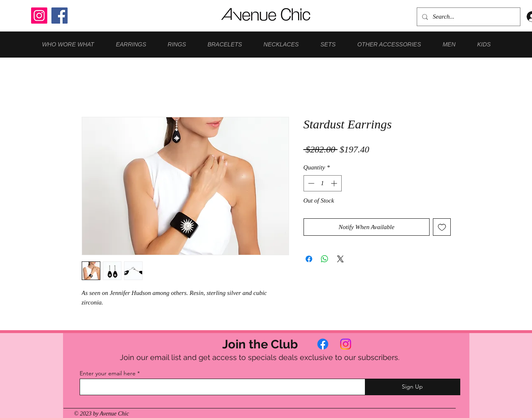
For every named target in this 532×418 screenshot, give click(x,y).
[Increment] (335, 183)
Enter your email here (108, 373)
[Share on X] (340, 259)
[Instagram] (39, 16)
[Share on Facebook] (309, 259)
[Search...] (468, 17)
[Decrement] (310, 183)
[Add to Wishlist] (442, 227)
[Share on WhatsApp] (325, 259)
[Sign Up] (413, 387)
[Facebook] (60, 16)
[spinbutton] (322, 183)
